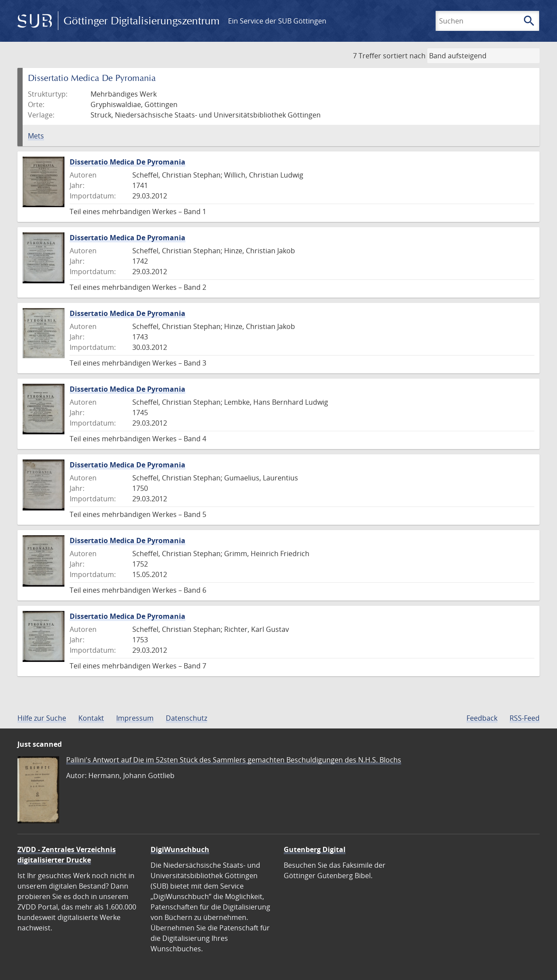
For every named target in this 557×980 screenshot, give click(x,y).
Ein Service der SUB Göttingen (277, 21)
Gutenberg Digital (315, 849)
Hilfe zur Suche (42, 718)
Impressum (135, 718)
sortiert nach (404, 56)
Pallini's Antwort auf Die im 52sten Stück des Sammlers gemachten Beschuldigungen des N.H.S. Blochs (234, 760)
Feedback (482, 718)
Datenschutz (186, 718)
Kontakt (91, 718)
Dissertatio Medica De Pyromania (128, 162)
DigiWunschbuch (180, 849)
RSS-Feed (525, 718)
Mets (36, 136)
